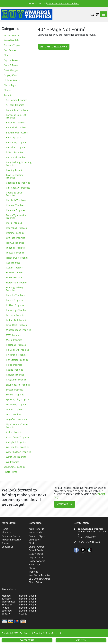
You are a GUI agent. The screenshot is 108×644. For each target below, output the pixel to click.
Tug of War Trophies (17, 419)
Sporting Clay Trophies (18, 400)
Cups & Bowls (11, 65)
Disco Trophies (14, 223)
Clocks (7, 55)
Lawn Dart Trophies (16, 325)
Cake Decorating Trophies (15, 176)
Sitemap (6, 543)
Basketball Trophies (16, 128)
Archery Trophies (15, 105)
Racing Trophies (14, 370)
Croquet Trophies (15, 205)
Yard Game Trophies (15, 467)
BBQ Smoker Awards (17, 133)
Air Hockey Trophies (17, 100)
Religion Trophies (15, 375)
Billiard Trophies (15, 152)
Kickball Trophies (15, 305)
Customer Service (11, 536)
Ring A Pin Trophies (16, 380)
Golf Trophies (13, 263)
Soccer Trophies (15, 390)
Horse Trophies (14, 278)
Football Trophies (15, 253)
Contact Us (65, 504)
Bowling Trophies (15, 170)
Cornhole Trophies (16, 200)
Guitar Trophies (14, 268)
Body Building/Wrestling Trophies (19, 164)
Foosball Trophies (15, 248)
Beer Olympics (14, 138)
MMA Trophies (14, 335)
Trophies (9, 95)
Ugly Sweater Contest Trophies (17, 426)
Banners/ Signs (12, 45)
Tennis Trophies (14, 409)
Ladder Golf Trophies (17, 320)
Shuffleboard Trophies (18, 385)
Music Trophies (14, 340)
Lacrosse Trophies (16, 315)
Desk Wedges (11, 70)
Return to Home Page (54, 47)
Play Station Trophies (17, 360)
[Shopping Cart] (97, 14)
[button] (92, 14)
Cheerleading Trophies (18, 183)
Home (5, 529)
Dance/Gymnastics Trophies (16, 217)
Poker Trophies (14, 365)
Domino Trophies (15, 233)
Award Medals (11, 40)
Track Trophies (14, 415)
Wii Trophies (13, 462)
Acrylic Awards (12, 35)
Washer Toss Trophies (18, 447)
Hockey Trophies (15, 273)
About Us (7, 533)
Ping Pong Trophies (16, 355)
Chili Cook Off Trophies (18, 188)
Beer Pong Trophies (16, 142)
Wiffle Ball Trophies (16, 457)
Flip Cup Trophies (15, 243)
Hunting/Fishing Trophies (14, 289)
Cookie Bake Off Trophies (14, 194)
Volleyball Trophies (16, 442)
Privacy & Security (11, 540)
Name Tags (10, 85)
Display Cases (11, 75)
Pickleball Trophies (16, 345)
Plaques (8, 90)
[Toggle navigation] (103, 14)
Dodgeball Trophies (16, 228)
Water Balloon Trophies (18, 452)
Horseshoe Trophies (17, 283)
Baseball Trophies (15, 123)
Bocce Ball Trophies (16, 157)
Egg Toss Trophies (16, 238)
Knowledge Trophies (17, 310)
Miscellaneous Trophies (18, 330)
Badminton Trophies (17, 110)
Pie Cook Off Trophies (17, 350)
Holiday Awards (12, 80)
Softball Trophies (15, 395)
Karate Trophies (14, 300)
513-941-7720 (93, 542)
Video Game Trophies (17, 437)
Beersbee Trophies (16, 147)
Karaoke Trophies (15, 295)
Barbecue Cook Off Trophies (16, 116)
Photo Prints (11, 472)
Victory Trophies (15, 432)
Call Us (81, 640)
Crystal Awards (12, 60)
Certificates (10, 50)
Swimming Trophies (16, 404)
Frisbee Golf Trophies (17, 258)
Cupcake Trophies (15, 210)
